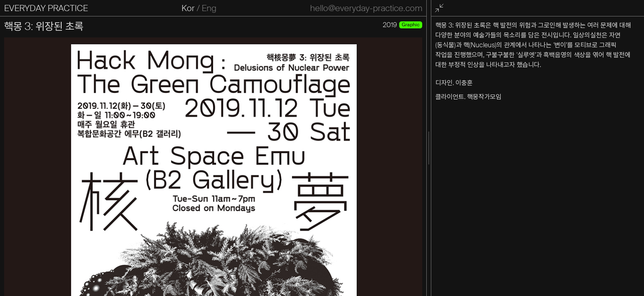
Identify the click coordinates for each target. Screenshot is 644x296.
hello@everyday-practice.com (366, 8)
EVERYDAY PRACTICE (46, 8)
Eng (209, 8)
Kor (188, 8)
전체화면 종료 (441, 8)
